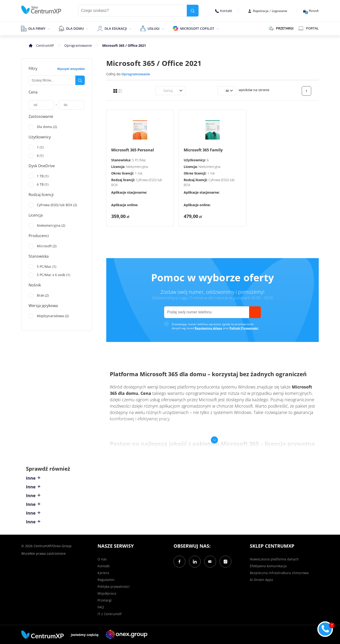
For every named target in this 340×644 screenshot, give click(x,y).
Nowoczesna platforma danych (274, 559)
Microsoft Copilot (197, 28)
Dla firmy (37, 28)
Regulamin (106, 580)
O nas (102, 559)
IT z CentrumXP (110, 614)
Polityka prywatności (114, 586)
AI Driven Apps (261, 580)
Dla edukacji (116, 28)
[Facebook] (179, 562)
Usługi (153, 28)
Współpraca (107, 593)
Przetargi (105, 600)
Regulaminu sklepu (208, 328)
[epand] (48, 28)
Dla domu (75, 28)
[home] (41, 10)
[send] (255, 312)
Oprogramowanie (78, 45)
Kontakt (224, 11)
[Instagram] (225, 562)
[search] (193, 11)
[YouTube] (210, 562)
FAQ (101, 607)
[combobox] (161, 91)
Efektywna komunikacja (268, 566)
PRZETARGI (281, 28)
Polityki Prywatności (244, 328)
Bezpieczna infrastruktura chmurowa (279, 573)
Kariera (103, 573)
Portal (308, 28)
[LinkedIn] (195, 562)
